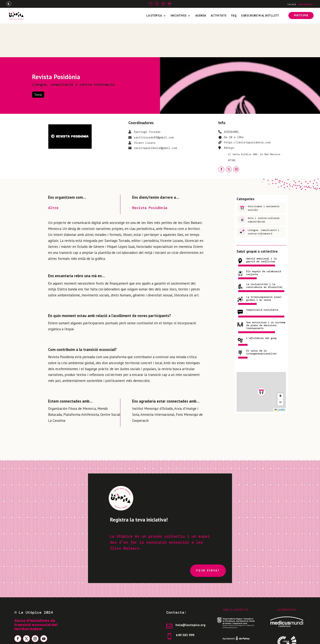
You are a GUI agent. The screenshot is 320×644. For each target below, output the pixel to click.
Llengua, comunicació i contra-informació (73, 51)
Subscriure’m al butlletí (260, 16)
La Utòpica (154, 16)
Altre (53, 174)
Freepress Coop (273, 637)
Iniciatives (179, 16)
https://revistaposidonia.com (247, 109)
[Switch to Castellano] (305, 4)
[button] (261, 358)
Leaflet (280, 376)
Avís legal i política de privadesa (42, 637)
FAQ (234, 16)
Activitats (219, 16)
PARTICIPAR (301, 15)
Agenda (201, 16)
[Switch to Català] (292, 4)
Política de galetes (91, 637)
